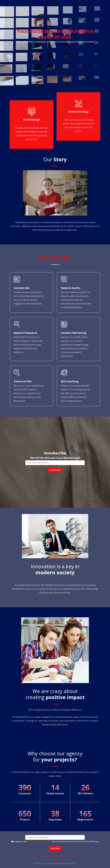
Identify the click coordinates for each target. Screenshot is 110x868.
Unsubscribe (46, 857)
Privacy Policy (34, 842)
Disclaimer (46, 842)
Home (35, 857)
